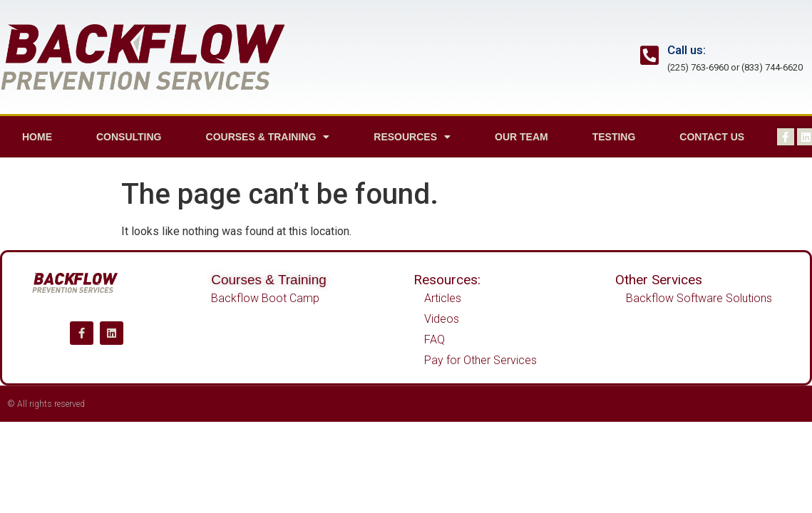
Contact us (712, 137)
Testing (614, 137)
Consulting (129, 137)
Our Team (521, 137)
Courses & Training (268, 137)
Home (37, 137)
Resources (412, 137)
